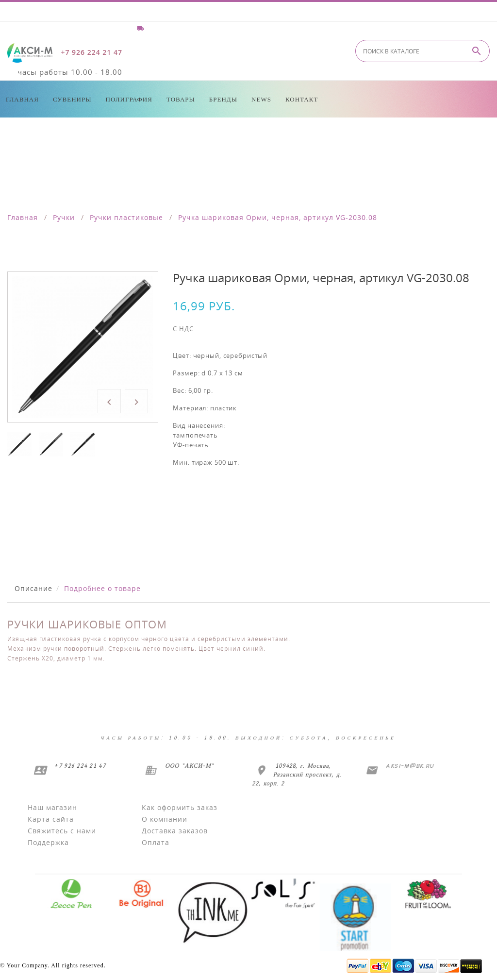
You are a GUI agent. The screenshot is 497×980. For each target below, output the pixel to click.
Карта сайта (51, 819)
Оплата (156, 842)
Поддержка (48, 842)
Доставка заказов (175, 831)
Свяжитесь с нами (62, 831)
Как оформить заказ (180, 807)
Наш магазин (52, 807)
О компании (165, 819)
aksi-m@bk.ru (409, 766)
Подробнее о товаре (102, 588)
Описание (33, 588)
